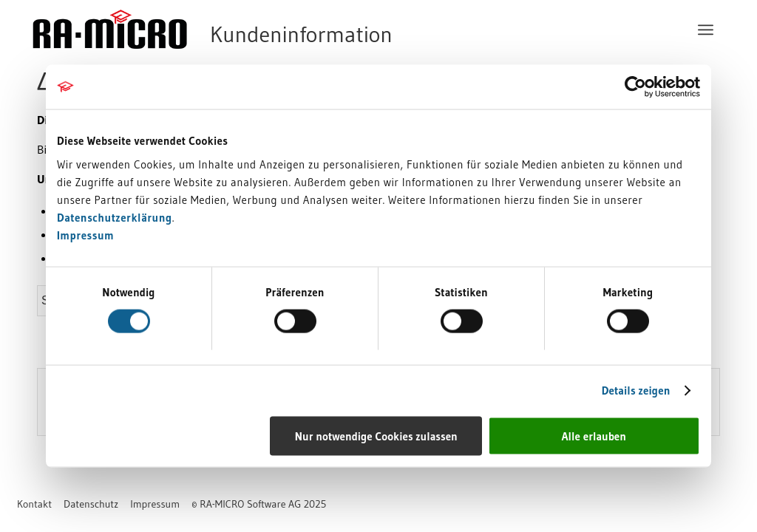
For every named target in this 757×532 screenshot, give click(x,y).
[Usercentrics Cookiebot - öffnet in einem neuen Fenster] (635, 87)
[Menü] (706, 30)
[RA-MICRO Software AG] (273, 30)
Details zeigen (636, 391)
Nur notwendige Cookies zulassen (376, 436)
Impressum (85, 235)
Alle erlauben (594, 436)
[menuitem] (706, 30)
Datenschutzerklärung (115, 217)
